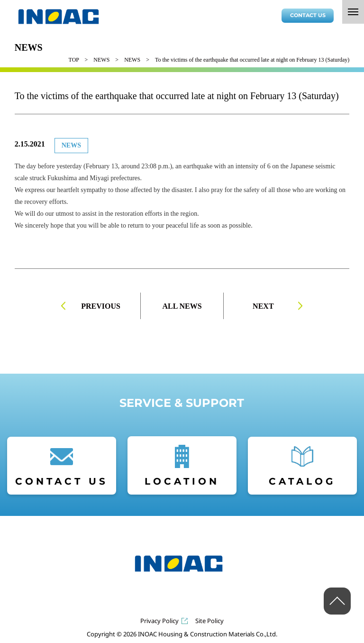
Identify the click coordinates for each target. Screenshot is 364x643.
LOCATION (182, 481)
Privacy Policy (159, 621)
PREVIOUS (101, 306)
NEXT (263, 306)
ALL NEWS (182, 306)
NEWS (101, 60)
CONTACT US (308, 15)
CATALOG (302, 481)
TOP (74, 60)
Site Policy (209, 621)
